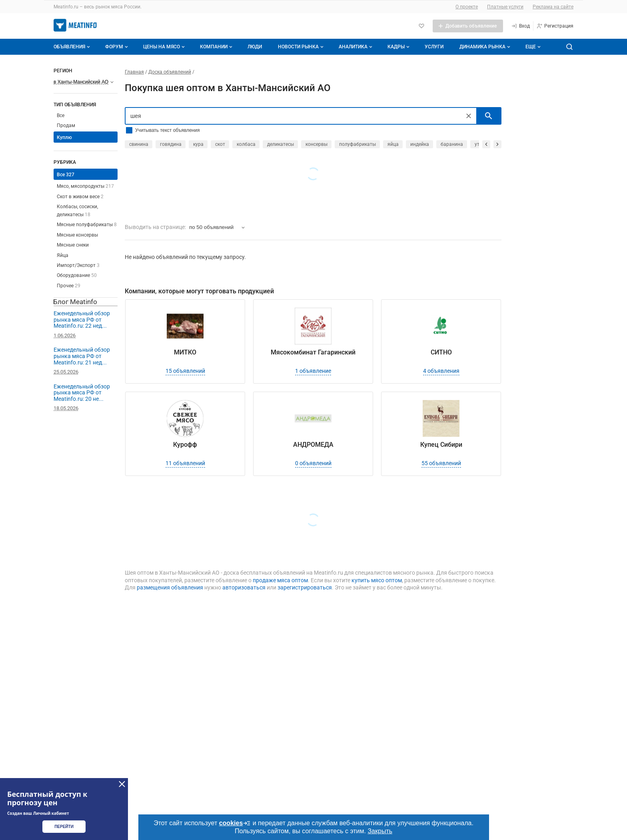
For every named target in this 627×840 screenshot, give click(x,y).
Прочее (69, 286)
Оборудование (77, 275)
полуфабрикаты (357, 144)
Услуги (434, 47)
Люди (255, 47)
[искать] (489, 116)
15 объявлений (185, 371)
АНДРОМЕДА (313, 445)
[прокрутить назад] (486, 144)
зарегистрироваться (305, 587)
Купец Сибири (441, 445)
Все (61, 115)
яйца (393, 144)
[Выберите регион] (84, 82)
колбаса (246, 144)
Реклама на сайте (553, 7)
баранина (452, 144)
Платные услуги (505, 7)
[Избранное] (421, 26)
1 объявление (313, 371)
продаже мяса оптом (280, 580)
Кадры (399, 47)
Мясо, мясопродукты (85, 186)
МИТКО (185, 352)
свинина (139, 144)
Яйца (63, 255)
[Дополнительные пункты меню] (533, 47)
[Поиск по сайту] (569, 47)
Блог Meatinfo (75, 302)
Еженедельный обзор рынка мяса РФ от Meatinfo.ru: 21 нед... (82, 356)
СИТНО (441, 352)
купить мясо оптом (377, 580)
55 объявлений (441, 463)
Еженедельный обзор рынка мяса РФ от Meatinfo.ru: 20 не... (82, 393)
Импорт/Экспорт (78, 265)
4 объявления (441, 371)
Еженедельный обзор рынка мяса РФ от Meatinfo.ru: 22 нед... (82, 319)
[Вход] (520, 26)
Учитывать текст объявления (167, 130)
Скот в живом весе (80, 197)
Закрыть (380, 831)
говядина (171, 144)
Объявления (73, 47)
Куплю (64, 137)
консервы (316, 144)
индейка (420, 144)
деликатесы (281, 144)
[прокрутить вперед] (497, 144)
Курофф (185, 445)
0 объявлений (313, 463)
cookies (235, 823)
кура (198, 144)
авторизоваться (244, 587)
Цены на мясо (165, 47)
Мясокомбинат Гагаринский (313, 352)
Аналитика (356, 47)
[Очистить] (469, 116)
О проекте (467, 7)
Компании (217, 47)
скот (220, 144)
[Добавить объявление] (468, 26)
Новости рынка (302, 47)
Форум (117, 47)
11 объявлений (185, 463)
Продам (66, 125)
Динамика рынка (486, 47)
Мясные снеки (73, 245)
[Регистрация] (555, 26)
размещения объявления (170, 587)
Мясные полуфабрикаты (87, 225)
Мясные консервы (77, 235)
